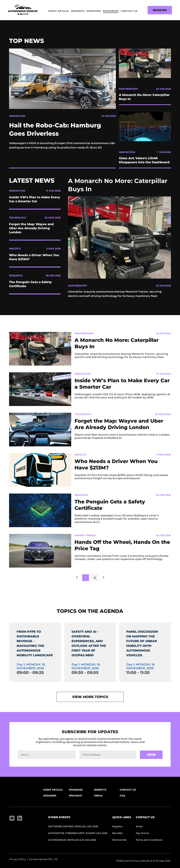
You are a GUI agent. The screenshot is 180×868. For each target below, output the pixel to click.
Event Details (59, 11)
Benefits (100, 794)
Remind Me (119, 844)
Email (139, 830)
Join (151, 759)
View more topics (90, 701)
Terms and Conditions (149, 844)
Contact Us (129, 11)
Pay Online (142, 837)
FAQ (122, 799)
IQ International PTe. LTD (43, 863)
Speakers (78, 11)
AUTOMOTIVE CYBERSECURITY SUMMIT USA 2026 (78, 837)
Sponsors (94, 11)
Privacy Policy (18, 863)
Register (160, 10)
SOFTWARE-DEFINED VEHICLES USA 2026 (73, 830)
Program (75, 799)
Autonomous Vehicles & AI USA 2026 (72, 844)
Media (98, 799)
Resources (111, 11)
